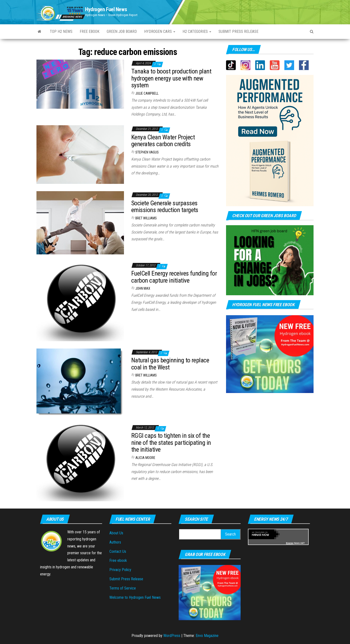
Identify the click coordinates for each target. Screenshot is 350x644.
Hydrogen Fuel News (106, 9)
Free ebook (90, 31)
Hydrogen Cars (160, 31)
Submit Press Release (126, 579)
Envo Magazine (207, 636)
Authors (115, 542)
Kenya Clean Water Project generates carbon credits (163, 141)
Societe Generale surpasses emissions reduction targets (165, 207)
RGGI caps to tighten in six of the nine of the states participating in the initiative (171, 443)
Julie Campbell (147, 93)
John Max (143, 288)
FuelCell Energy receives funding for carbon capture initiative (174, 277)
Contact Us (118, 551)
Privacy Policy (120, 570)
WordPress (172, 636)
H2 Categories (197, 31)
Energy (290, 543)
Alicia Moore (145, 458)
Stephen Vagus (147, 152)
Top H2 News (61, 31)
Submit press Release (238, 31)
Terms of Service (123, 588)
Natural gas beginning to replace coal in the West (170, 364)
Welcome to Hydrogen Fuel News (135, 597)
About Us (116, 533)
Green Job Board (122, 31)
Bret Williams (146, 218)
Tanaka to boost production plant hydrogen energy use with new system (171, 78)
